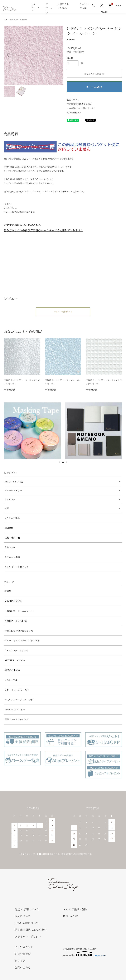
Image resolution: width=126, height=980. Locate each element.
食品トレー (10, 547)
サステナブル (11, 680)
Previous (8, 55)
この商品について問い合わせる (81, 108)
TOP (6, 19)
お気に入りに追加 (94, 74)
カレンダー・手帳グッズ (16, 567)
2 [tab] (63, 462)
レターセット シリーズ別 (17, 690)
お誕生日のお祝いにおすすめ (19, 631)
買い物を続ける (74, 112)
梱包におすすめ (12, 670)
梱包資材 (9, 528)
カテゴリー (33, 7)
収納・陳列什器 (12, 537)
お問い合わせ (23, 967)
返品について (73, 100)
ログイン (20, 961)
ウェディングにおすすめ (16, 650)
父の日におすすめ (13, 601)
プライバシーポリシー (28, 936)
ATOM (74, 916)
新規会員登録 (23, 954)
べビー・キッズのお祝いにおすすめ (22, 640)
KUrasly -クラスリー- (15, 709)
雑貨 (7, 508)
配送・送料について (27, 909)
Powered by (84, 954)
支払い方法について (27, 923)
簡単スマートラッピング (16, 719)
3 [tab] (67, 462)
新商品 (8, 591)
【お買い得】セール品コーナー (20, 611)
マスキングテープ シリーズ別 (19, 700)
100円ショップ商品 (14, 481)
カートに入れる (94, 87)
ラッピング (14, 19)
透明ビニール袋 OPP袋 (16, 621)
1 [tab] (59, 462)
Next (59, 55)
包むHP (105, 12)
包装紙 (24, 19)
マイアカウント (24, 947)
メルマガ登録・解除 (75, 909)
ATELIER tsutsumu (15, 660)
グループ (47, 9)
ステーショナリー (13, 490)
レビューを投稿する (63, 312)
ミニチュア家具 (12, 518)
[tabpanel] (32, 431)
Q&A (119, 5)
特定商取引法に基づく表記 (79, 104)
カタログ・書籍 (12, 557)
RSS (65, 916)
